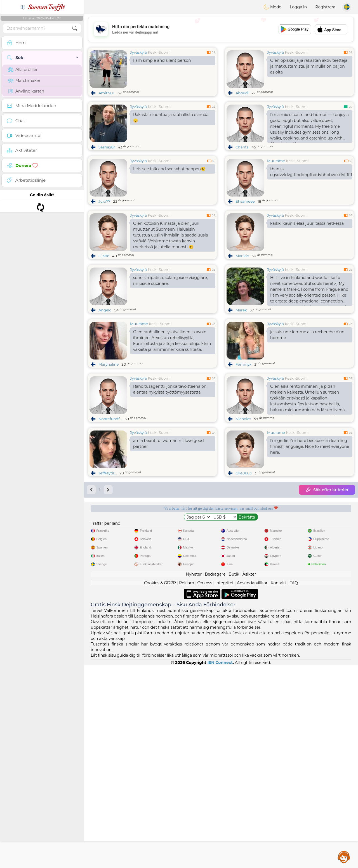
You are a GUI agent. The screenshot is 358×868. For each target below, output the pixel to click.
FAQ (294, 786)
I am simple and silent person (162, 60)
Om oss (205, 786)
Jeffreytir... (108, 559)
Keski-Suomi (159, 52)
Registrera (325, 7)
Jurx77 (104, 201)
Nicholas (243, 505)
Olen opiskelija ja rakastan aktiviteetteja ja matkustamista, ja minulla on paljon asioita (309, 66)
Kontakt (279, 786)
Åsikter (249, 777)
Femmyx (243, 407)
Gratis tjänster (117, 614)
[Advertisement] (221, 29)
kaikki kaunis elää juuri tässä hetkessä (307, 266)
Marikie (242, 299)
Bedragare (215, 777)
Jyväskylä (138, 52)
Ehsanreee (245, 201)
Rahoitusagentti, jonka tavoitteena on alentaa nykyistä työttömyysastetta (170, 475)
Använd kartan (26, 91)
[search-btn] (75, 28)
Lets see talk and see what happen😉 (169, 169)
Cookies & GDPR (160, 786)
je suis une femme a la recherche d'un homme (307, 378)
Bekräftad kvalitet (256, 614)
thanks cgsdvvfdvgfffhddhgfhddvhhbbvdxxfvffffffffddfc (311, 172)
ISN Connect (220, 865)
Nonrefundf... (110, 505)
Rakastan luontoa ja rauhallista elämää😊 (171, 118)
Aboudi (242, 93)
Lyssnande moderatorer (186, 614)
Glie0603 (243, 559)
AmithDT (107, 93)
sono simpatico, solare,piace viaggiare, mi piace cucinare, (170, 324)
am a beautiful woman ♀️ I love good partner (169, 530)
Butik (234, 777)
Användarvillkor (252, 786)
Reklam (187, 786)
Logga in (298, 7)
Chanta (242, 147)
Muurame (276, 161)
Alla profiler (23, 70)
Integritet (225, 786)
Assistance (344, 857)
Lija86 (104, 299)
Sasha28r (107, 147)
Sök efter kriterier (327, 576)
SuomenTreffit (42, 7)
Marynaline (109, 407)
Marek (241, 353)
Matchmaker (24, 81)
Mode (272, 7)
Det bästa (325, 614)
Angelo (105, 353)
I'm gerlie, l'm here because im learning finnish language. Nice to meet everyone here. (310, 533)
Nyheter (194, 777)
